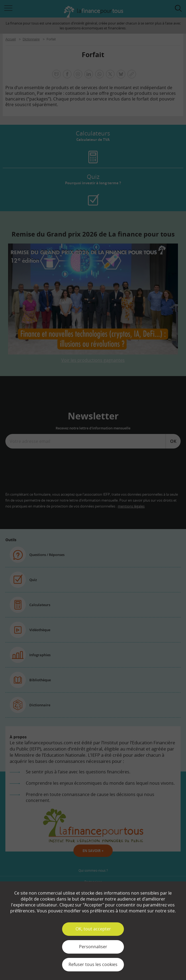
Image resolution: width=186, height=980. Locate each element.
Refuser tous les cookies (93, 964)
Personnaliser (93, 947)
